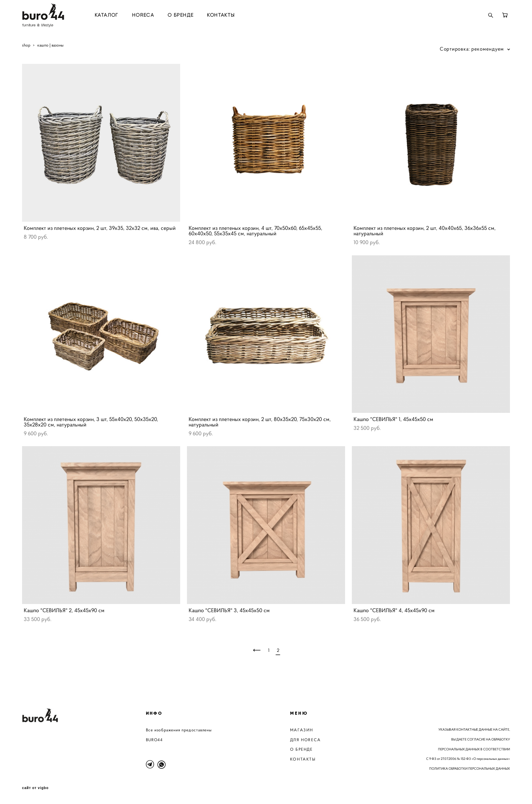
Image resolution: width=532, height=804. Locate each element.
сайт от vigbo (35, 788)
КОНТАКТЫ (221, 15)
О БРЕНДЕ (180, 15)
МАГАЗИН (302, 730)
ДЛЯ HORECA (306, 740)
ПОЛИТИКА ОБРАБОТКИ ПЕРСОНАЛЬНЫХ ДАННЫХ (470, 769)
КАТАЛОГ (107, 15)
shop (26, 45)
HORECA (143, 15)
